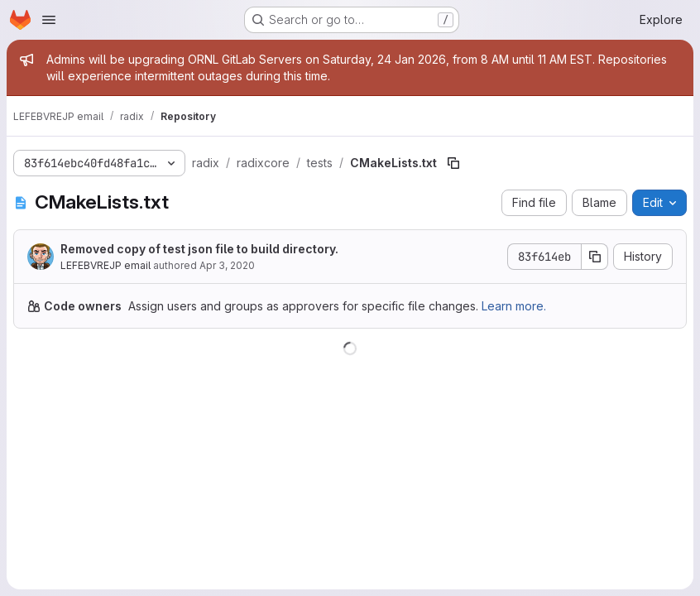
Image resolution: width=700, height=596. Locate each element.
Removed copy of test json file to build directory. (199, 249)
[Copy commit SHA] (595, 257)
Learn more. (514, 306)
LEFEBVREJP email (105, 265)
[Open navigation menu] (49, 20)
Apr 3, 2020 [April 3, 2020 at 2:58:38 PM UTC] (227, 265)
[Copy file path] (453, 163)
